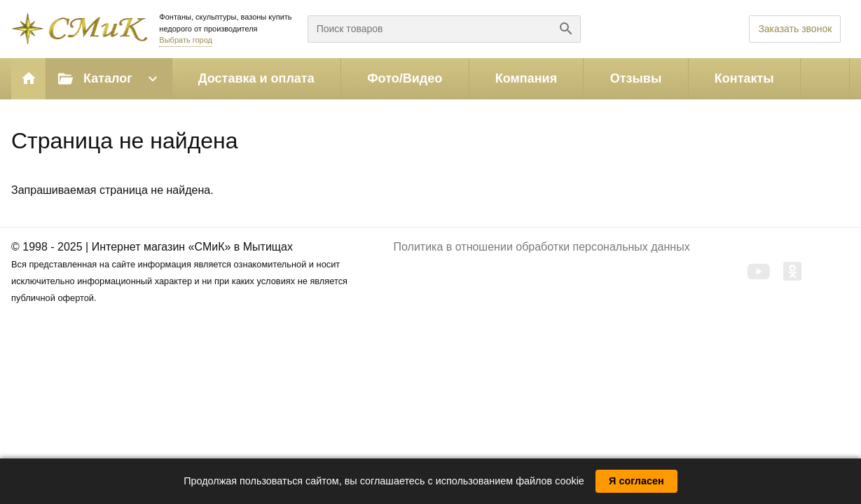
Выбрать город (186, 40)
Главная (29, 79)
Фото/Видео (405, 78)
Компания (526, 78)
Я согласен (636, 481)
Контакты (744, 78)
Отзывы (636, 78)
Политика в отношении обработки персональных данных (542, 247)
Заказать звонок (795, 29)
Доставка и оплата (256, 78)
